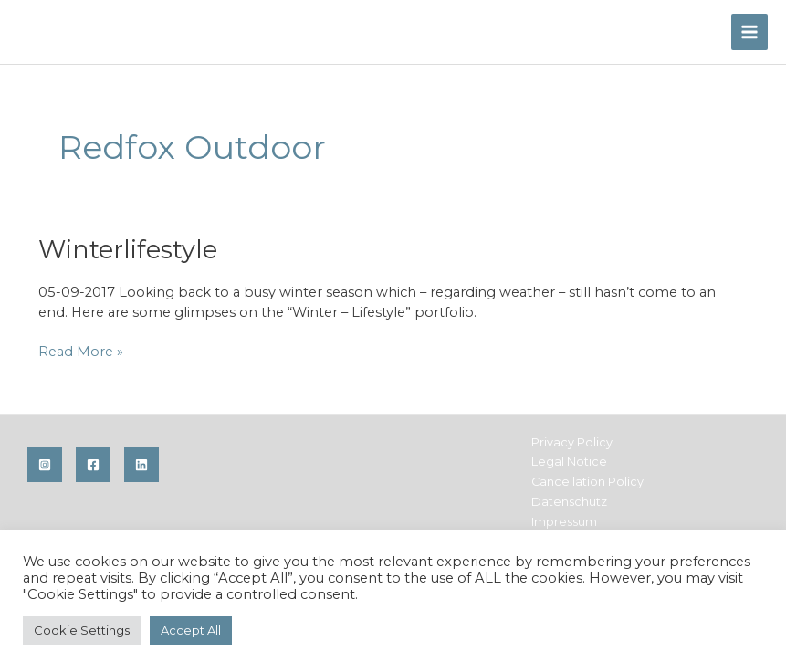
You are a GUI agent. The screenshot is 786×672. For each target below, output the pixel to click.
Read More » (81, 351)
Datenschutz (569, 502)
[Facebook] (93, 465)
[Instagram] (45, 465)
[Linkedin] (141, 465)
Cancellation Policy (587, 482)
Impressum (564, 522)
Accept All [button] (191, 630)
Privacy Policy (572, 442)
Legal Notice (569, 462)
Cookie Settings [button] (82, 630)
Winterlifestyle (128, 250)
